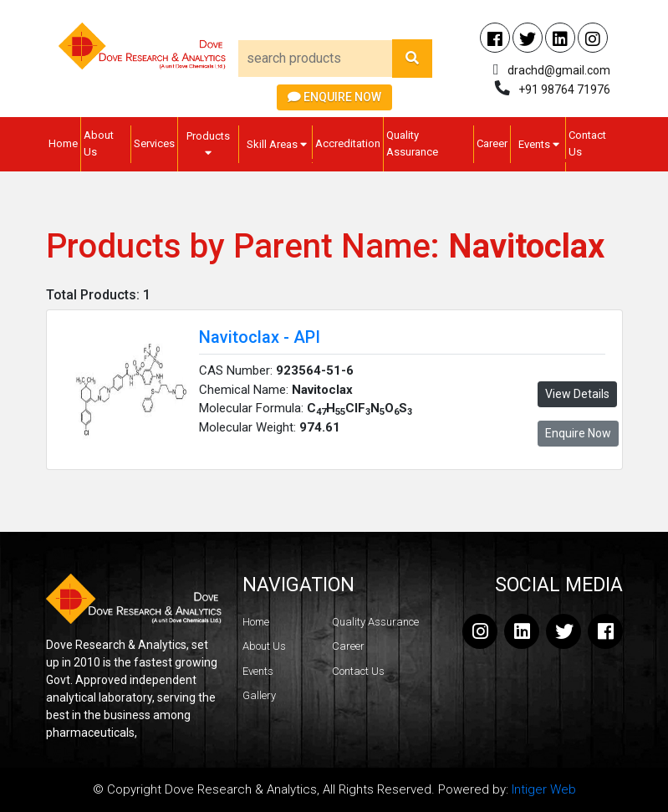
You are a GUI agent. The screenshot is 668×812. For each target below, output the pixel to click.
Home (63, 143)
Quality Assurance (412, 143)
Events (539, 144)
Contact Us (587, 143)
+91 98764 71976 (564, 89)
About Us (99, 143)
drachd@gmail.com (559, 70)
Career (492, 143)
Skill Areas (277, 144)
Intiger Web (544, 789)
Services (154, 143)
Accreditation (348, 143)
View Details (577, 394)
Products (208, 144)
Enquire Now (334, 97)
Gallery (259, 695)
